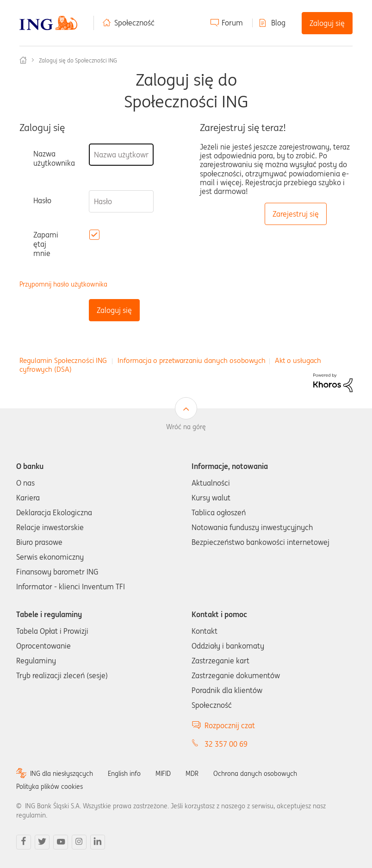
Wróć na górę (186, 427)
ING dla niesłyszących (62, 774)
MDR (192, 774)
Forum (232, 23)
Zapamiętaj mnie (46, 244)
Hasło (42, 200)
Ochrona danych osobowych (255, 774)
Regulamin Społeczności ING (63, 360)
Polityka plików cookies (50, 787)
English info (124, 774)
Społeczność (134, 23)
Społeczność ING (23, 60)
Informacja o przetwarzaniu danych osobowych (192, 360)
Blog (278, 23)
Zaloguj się (327, 23)
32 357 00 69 (226, 744)
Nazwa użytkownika (54, 158)
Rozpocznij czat (230, 725)
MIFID (163, 774)
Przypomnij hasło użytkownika (63, 284)
